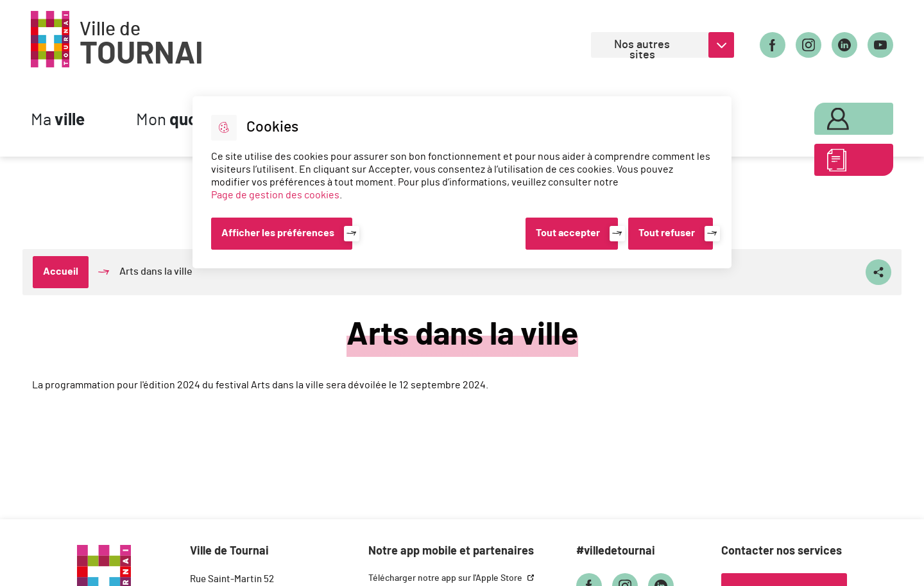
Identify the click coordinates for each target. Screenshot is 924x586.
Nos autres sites (642, 48)
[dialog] (462, 182)
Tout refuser (667, 233)
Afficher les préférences (278, 233)
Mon (188, 120)
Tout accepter (568, 233)
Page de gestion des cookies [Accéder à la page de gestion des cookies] (275, 195)
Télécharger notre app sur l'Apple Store (446, 578)
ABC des (839, 163)
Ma (58, 120)
